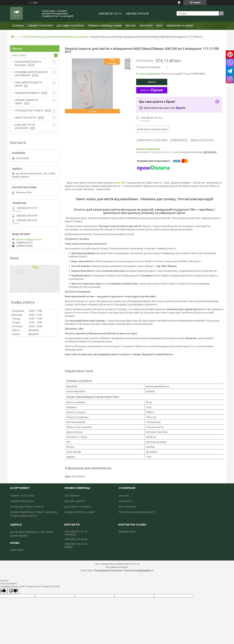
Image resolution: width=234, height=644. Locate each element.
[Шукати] (221, 13)
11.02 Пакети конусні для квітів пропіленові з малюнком (55, 37)
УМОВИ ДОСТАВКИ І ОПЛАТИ (27, 507)
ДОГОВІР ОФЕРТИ (75, 501)
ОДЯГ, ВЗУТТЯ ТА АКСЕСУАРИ (25, 126)
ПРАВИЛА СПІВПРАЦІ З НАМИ (105, 26)
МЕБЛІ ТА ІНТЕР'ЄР (25, 118)
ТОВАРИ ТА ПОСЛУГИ (40, 26)
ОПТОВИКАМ (72, 496)
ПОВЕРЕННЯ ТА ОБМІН (180, 26)
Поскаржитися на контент (109, 570)
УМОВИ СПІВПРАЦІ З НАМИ (80, 512)
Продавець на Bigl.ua (117, 567)
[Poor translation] (13, 591)
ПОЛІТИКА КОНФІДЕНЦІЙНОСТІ (137, 512)
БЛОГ (160, 26)
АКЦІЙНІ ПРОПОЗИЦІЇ (22, 501)
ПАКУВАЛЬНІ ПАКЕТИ (27, 93)
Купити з (152, 90)
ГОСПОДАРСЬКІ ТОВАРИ (29, 110)
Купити (152, 82)
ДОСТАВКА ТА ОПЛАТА (70, 26)
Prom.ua (135, 564)
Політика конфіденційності (139, 570)
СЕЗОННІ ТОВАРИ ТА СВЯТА (27, 102)
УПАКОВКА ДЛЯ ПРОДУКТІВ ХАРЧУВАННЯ (31, 74)
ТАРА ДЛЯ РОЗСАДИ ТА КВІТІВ (28, 84)
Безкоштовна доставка (154, 129)
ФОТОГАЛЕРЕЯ (127, 507)
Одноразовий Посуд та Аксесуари (28, 63)
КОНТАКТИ (146, 26)
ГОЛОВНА (18, 26)
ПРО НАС (131, 26)
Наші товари (19, 55)
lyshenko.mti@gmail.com (29, 239)
